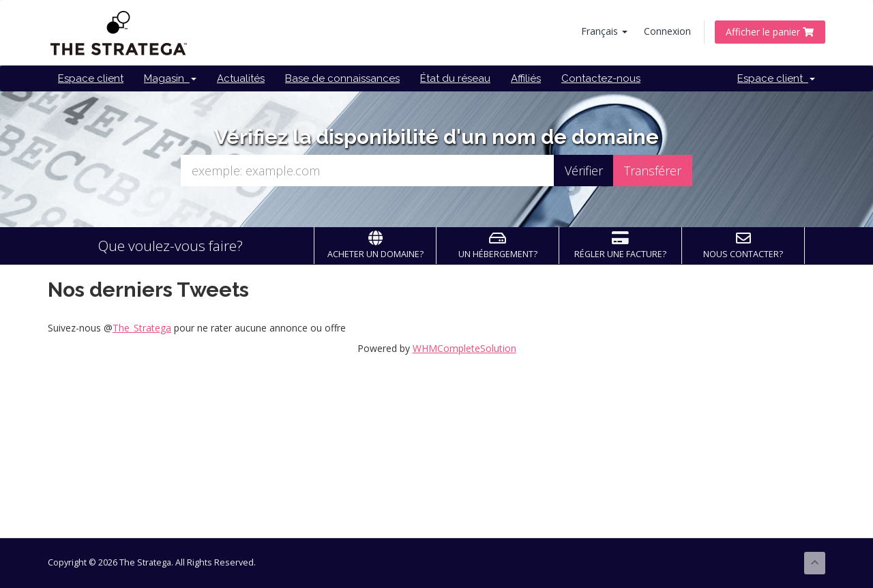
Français (604, 31)
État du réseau (455, 78)
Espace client (91, 78)
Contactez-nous (601, 78)
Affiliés (526, 78)
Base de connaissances (342, 78)
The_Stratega (142, 328)
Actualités (241, 78)
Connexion (667, 31)
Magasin (170, 78)
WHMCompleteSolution (464, 348)
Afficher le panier (770, 32)
